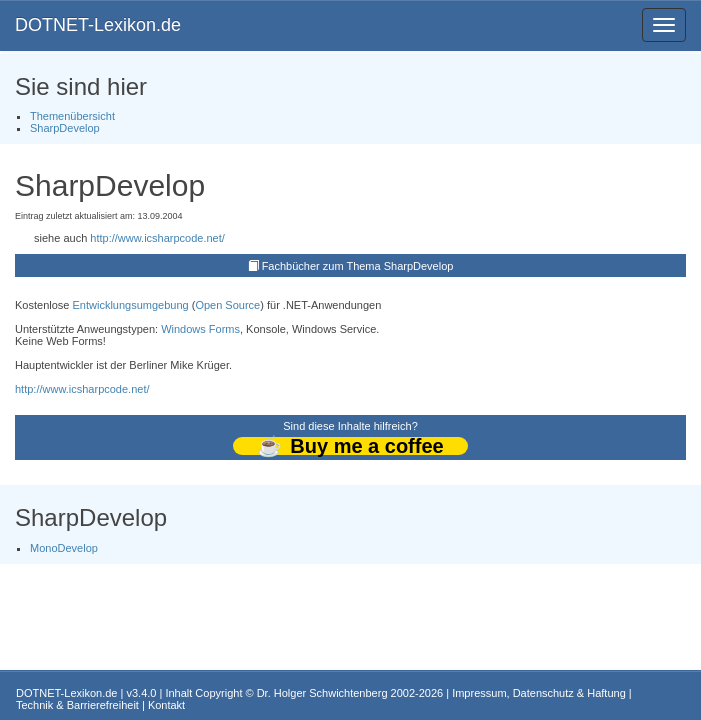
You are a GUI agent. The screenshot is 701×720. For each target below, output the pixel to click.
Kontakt (166, 705)
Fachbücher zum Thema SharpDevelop (358, 266)
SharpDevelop (65, 128)
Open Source (227, 305)
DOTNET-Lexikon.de (98, 25)
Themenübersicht (72, 116)
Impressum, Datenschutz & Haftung (539, 693)
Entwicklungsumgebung (130, 305)
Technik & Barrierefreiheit (77, 705)
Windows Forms (200, 329)
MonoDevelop (64, 548)
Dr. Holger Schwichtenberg (322, 693)
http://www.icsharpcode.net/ (157, 238)
